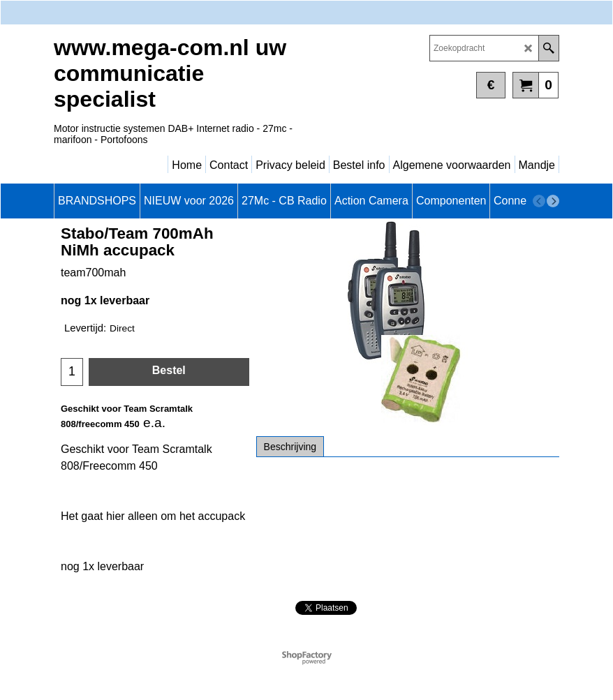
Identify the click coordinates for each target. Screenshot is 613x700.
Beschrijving (290, 447)
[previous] (539, 201)
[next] (553, 201)
